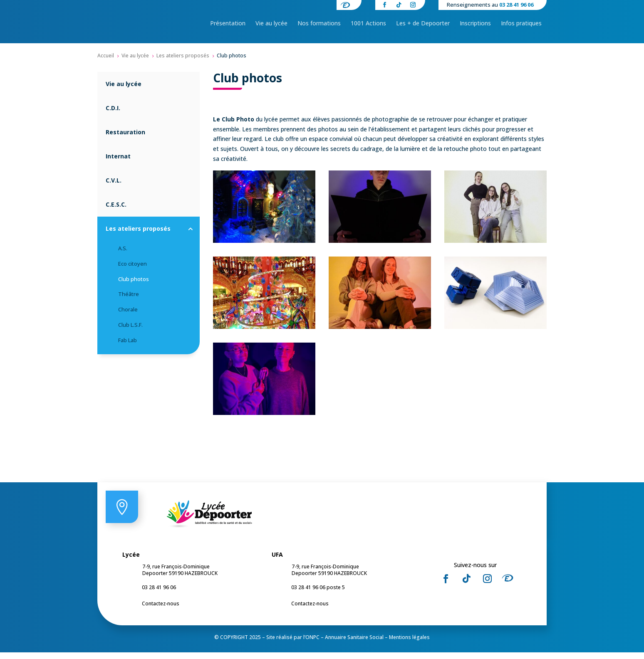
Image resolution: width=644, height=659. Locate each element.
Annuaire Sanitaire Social (354, 644)
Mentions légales (409, 644)
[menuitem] (228, 23)
